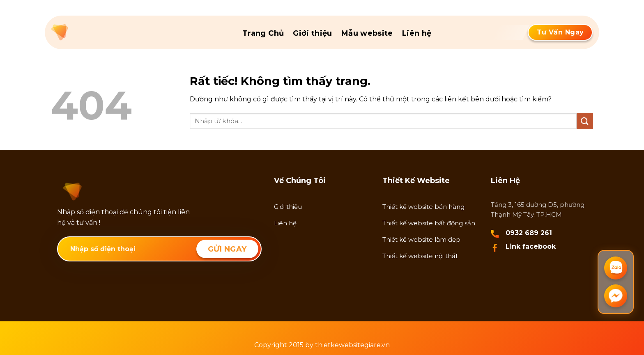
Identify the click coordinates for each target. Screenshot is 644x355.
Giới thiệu (313, 33)
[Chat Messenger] (616, 296)
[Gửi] (585, 121)
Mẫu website (367, 33)
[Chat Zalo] (616, 268)
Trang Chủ (263, 33)
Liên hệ (417, 33)
